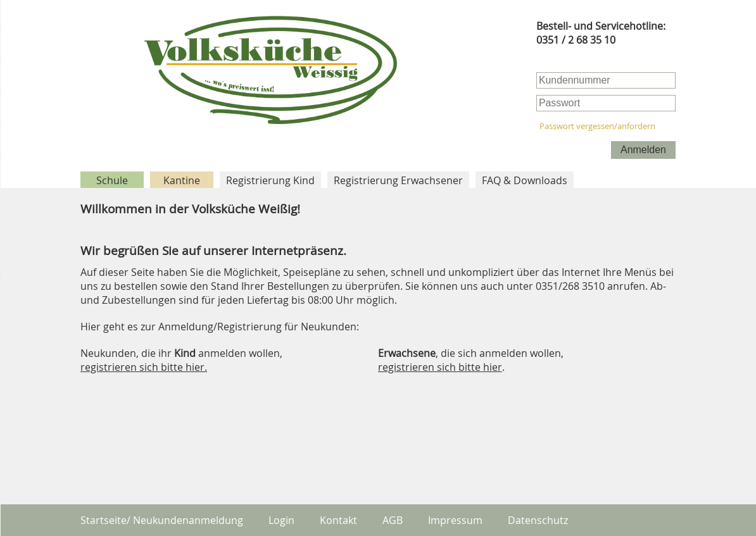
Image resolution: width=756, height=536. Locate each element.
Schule (112, 180)
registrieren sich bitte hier (440, 367)
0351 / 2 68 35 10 (576, 40)
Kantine (182, 180)
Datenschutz (538, 520)
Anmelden (643, 150)
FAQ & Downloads (525, 180)
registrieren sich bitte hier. (144, 367)
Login (281, 520)
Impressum (455, 520)
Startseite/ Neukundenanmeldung (162, 520)
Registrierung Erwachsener (398, 180)
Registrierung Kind (270, 180)
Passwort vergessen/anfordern (597, 126)
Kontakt (338, 520)
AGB (393, 520)
